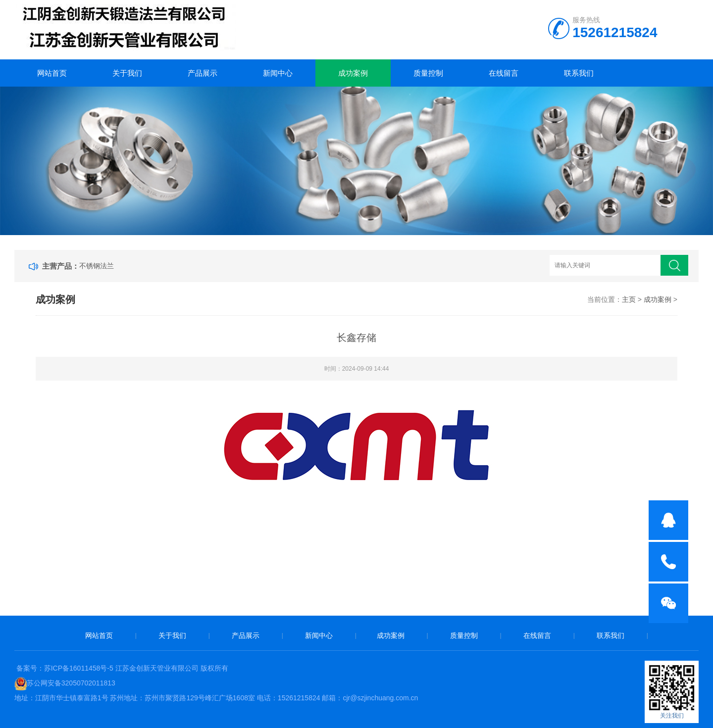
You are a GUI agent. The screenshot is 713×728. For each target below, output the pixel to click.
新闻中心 (278, 73)
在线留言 (504, 73)
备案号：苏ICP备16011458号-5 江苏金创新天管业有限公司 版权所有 (122, 668)
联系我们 (579, 73)
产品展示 (203, 73)
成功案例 (353, 73)
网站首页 (52, 73)
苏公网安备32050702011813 (71, 683)
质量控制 (428, 73)
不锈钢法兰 (97, 266)
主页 (629, 299)
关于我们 (127, 73)
